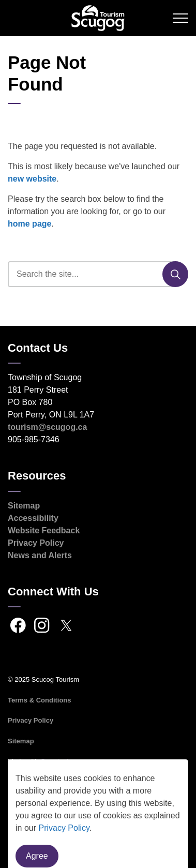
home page (29, 224)
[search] (97, 274)
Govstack (56, 761)
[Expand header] (180, 18)
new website (32, 179)
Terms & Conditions (40, 700)
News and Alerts (40, 555)
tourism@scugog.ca (47, 427)
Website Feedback (44, 530)
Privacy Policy (36, 543)
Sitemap (24, 506)
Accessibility (33, 518)
